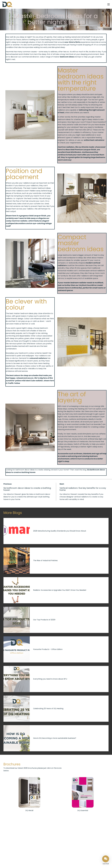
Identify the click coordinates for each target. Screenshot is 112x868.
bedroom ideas (67, 57)
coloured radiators (38, 358)
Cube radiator (36, 381)
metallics (32, 369)
